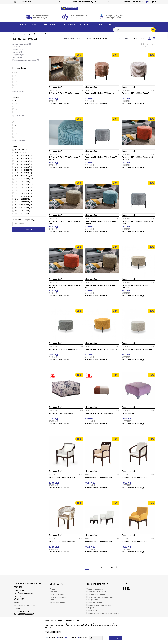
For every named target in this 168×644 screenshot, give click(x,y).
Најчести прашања (58, 602)
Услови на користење (95, 589)
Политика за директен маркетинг (100, 597)
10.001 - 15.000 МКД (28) (23, 156)
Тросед (18, 49)
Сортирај (88, 38)
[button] (134, 30)
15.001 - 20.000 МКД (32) (23, 158)
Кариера (54, 592)
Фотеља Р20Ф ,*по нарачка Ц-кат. (135, 541)
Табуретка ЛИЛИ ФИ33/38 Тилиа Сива (64, 93)
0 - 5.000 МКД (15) (21, 150)
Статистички (72, 638)
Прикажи (128, 38)
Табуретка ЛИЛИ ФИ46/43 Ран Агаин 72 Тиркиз (101, 222)
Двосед (17, 57)
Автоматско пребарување (73, 38)
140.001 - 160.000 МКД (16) (24, 185)
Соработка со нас (57, 594)
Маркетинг (84, 638)
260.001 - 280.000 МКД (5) (24, 202)
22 (112, 567)
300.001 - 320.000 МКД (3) (24, 208)
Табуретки (18, 55)
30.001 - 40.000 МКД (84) (23, 167)
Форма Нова (17, 34)
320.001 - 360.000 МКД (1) (24, 211)
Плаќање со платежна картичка (99, 605)
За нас (53, 589)
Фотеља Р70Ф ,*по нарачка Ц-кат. (99, 541)
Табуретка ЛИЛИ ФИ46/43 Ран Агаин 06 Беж (101, 286)
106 (16, 112)
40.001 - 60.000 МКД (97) (23, 170)
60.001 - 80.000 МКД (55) (23, 173)
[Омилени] (147, 2)
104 (16, 137)
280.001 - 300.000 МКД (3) (24, 205)
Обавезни (52, 638)
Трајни (61, 638)
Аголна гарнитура (22, 44)
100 (16, 79)
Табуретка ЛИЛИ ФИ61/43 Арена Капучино (135, 286)
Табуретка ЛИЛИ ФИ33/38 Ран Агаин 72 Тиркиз (65, 158)
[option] (84, 2)
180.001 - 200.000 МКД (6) (24, 190)
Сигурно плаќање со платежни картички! (84, 2)
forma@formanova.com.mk (24, 605)
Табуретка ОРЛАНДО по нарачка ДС (100, 413)
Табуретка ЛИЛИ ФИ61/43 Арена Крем (137, 349)
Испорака (90, 608)
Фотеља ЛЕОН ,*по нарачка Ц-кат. (62, 541)
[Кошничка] (154, 2)
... (107, 567)
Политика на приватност (96, 592)
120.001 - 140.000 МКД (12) (24, 182)
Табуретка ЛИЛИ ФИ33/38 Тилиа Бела (137, 93)
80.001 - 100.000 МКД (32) (24, 176)
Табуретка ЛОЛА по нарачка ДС (62, 413)
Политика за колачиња (96, 594)
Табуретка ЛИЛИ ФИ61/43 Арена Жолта (101, 349)
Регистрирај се (138, 2)
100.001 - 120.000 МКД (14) (24, 179)
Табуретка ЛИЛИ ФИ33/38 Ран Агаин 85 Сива (101, 158)
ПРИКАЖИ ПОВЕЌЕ (53, 632)
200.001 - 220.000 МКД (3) (24, 193)
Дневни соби (38, 34)
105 (16, 85)
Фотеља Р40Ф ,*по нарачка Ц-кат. (99, 477)
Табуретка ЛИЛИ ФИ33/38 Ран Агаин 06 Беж (65, 222)
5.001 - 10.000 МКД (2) (22, 153)
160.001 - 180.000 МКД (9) (24, 187)
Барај (29, 229)
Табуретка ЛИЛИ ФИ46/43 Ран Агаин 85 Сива (138, 222)
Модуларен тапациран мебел (26, 60)
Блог (52, 600)
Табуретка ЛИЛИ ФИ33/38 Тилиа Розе (100, 93)
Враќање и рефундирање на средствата (103, 613)
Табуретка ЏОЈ (128, 413)
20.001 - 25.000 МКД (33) (23, 161)
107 (16, 88)
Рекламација (92, 610)
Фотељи (17, 52)
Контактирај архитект (59, 597)
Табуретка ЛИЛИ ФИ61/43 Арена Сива (64, 349)
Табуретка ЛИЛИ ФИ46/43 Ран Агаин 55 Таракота (65, 286)
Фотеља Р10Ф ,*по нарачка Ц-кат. (135, 477)
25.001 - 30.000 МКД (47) (23, 164)
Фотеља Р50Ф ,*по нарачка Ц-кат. (62, 477)
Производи (27, 34)
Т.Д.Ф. (17, 47)
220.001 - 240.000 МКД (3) (24, 196)
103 (16, 134)
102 (16, 82)
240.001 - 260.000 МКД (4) (24, 199)
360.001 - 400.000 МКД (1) (24, 214)
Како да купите (92, 600)
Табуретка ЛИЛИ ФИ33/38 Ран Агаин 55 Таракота (138, 158)
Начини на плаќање (94, 602)
